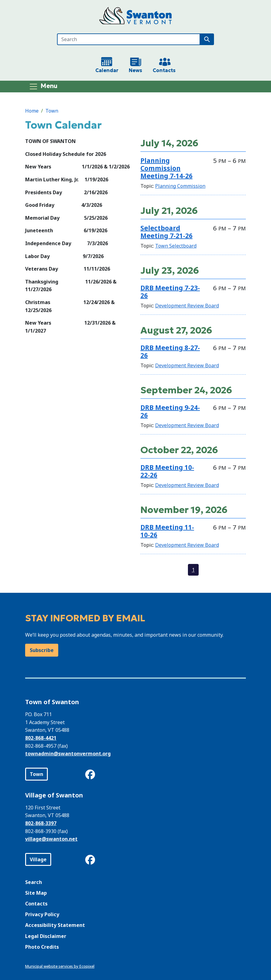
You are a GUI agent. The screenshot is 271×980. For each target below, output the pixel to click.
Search (34, 882)
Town (52, 111)
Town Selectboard (176, 246)
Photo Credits (42, 947)
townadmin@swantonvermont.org (68, 754)
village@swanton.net (51, 839)
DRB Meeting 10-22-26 (167, 471)
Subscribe (42, 650)
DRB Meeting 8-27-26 (170, 351)
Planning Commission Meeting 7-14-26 (166, 168)
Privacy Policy (42, 914)
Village (38, 859)
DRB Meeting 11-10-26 (167, 531)
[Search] (129, 39)
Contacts (36, 904)
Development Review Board (187, 306)
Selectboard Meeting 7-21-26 (166, 232)
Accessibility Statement (55, 925)
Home (32, 111)
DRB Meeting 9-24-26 (170, 411)
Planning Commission (180, 186)
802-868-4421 (41, 738)
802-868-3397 (41, 823)
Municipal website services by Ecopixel (60, 966)
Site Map (36, 893)
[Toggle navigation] (43, 87)
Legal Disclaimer (46, 936)
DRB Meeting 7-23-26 (170, 292)
